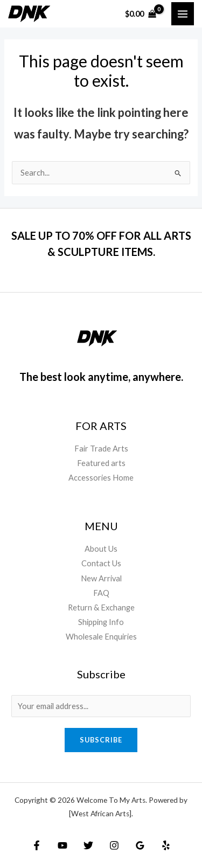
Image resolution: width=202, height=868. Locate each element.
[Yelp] (166, 845)
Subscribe (101, 740)
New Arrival (101, 578)
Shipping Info (101, 622)
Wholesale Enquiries (101, 637)
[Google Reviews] (140, 845)
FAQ (101, 593)
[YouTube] (62, 845)
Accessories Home (101, 478)
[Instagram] (114, 845)
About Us (101, 549)
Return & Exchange (101, 607)
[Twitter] (88, 845)
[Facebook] (37, 845)
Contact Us (101, 563)
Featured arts (101, 463)
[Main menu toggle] (183, 13)
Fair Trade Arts (101, 449)
